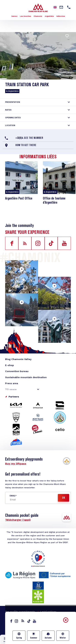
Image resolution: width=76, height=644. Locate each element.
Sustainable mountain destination (26, 377)
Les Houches (25, 16)
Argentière (49, 16)
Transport (54, 641)
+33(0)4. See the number (29, 138)
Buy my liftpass (16, 464)
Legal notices (48, 612)
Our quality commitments (20, 612)
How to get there (26, 145)
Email (12, 496)
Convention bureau (17, 371)
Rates (8, 110)
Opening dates (13, 118)
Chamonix (38, 16)
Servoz (14, 16)
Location (10, 125)
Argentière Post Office (19, 199)
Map (38, 641)
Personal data (17, 616)
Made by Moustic (40, 616)
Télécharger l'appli (18, 520)
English (8, 624)
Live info (22, 641)
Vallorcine (61, 16)
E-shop (10, 365)
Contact (34, 624)
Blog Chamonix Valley (18, 359)
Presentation (13, 102)
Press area (12, 383)
